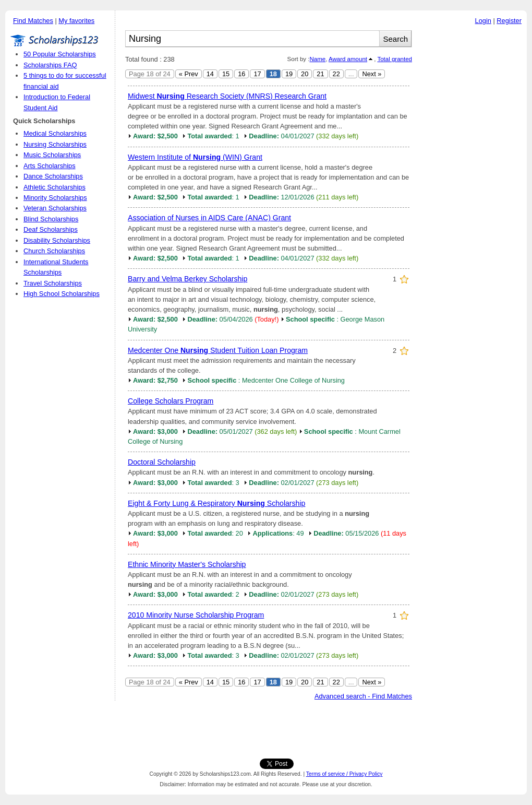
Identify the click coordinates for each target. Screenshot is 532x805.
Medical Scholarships (55, 133)
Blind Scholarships (51, 219)
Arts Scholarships (50, 166)
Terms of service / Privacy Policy (344, 774)
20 (305, 74)
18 (273, 74)
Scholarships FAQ (50, 65)
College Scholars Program (171, 401)
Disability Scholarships (57, 240)
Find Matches (33, 21)
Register (509, 21)
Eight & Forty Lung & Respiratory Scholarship (216, 503)
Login (483, 21)
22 (336, 74)
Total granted (395, 59)
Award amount (348, 59)
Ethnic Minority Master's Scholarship (187, 564)
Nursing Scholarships (55, 144)
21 (320, 74)
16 (241, 74)
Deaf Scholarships (51, 229)
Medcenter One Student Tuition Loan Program (218, 350)
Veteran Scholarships (55, 208)
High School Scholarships (62, 294)
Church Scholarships (54, 251)
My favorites (76, 21)
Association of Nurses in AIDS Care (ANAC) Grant (209, 218)
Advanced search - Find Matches (363, 696)
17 (257, 74)
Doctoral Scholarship (162, 462)
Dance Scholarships (53, 176)
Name (317, 59)
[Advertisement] (472, 187)
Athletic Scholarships (55, 187)
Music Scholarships (52, 155)
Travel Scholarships (53, 283)
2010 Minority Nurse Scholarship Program (196, 615)
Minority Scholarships (55, 198)
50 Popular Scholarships (60, 54)
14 (210, 74)
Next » (372, 74)
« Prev (189, 74)
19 (289, 74)
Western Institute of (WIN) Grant (195, 157)
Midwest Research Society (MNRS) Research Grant (227, 96)
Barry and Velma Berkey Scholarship (188, 279)
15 (226, 74)
